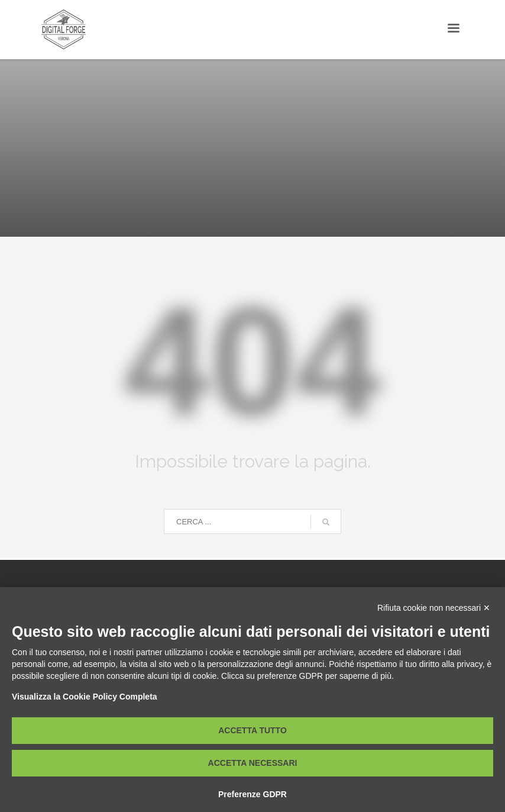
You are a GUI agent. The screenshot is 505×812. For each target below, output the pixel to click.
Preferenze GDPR (252, 794)
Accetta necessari (253, 763)
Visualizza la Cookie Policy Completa (85, 697)
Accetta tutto (252, 730)
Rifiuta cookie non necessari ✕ (434, 608)
